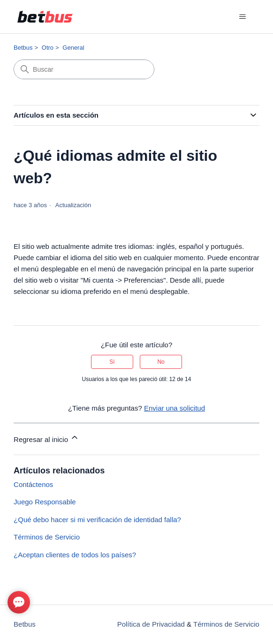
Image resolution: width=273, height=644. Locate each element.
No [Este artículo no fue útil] (161, 362)
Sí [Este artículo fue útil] (112, 362)
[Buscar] (84, 69)
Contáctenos (33, 484)
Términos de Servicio (47, 537)
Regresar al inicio (46, 438)
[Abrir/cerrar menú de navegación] (243, 17)
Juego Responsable (45, 502)
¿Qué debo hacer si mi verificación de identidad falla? (97, 520)
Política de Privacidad (151, 624)
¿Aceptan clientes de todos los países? (75, 555)
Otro (48, 48)
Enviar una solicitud (174, 408)
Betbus (23, 48)
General (73, 48)
